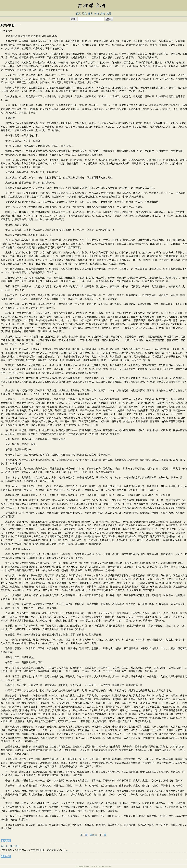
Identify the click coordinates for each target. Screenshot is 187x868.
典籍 (103, 14)
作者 (90, 14)
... (67, 850)
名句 (97, 14)
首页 (78, 14)
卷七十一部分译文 (10, 846)
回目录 (93, 835)
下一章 (103, 835)
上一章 (84, 835)
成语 (109, 14)
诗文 (84, 14)
